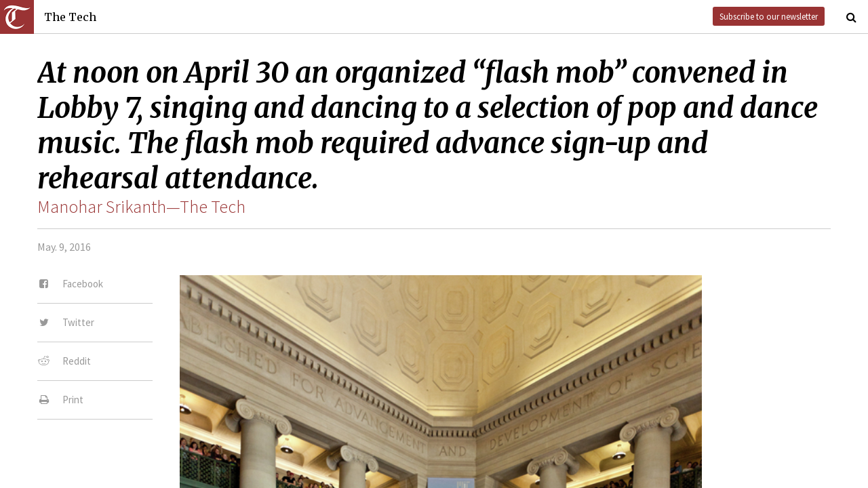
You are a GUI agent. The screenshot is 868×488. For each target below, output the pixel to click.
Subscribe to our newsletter (769, 16)
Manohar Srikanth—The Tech (141, 207)
